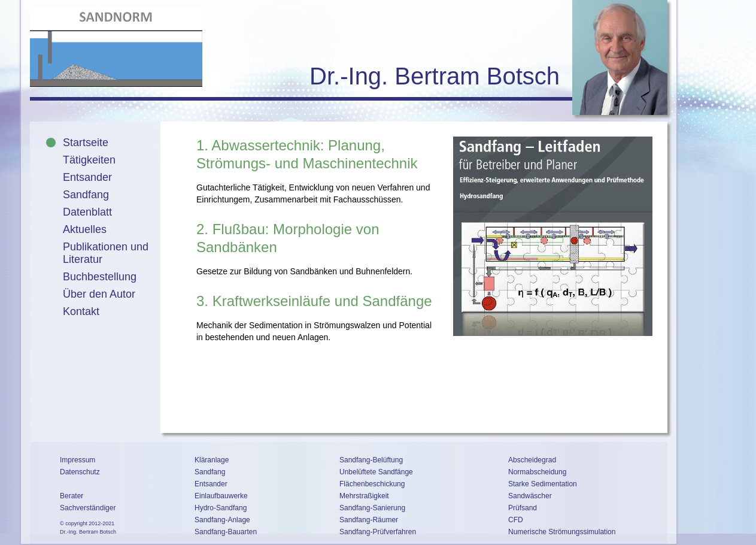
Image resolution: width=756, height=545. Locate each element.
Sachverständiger (88, 508)
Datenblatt (87, 212)
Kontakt (81, 311)
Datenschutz (80, 472)
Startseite (86, 143)
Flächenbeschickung (372, 484)
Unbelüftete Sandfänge (376, 472)
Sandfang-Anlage (222, 520)
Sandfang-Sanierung (372, 508)
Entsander (87, 177)
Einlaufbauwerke (221, 496)
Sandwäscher (530, 496)
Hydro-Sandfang (221, 508)
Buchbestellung (100, 277)
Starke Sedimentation (543, 484)
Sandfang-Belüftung (371, 460)
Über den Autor (99, 294)
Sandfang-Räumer (369, 520)
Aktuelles (85, 229)
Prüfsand (523, 508)
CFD (516, 520)
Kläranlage (212, 460)
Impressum (78, 460)
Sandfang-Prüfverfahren (378, 532)
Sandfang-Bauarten (226, 532)
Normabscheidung (537, 472)
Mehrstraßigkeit (364, 496)
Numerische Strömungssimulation (562, 532)
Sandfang (86, 195)
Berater (72, 496)
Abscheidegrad (532, 460)
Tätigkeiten (89, 160)
